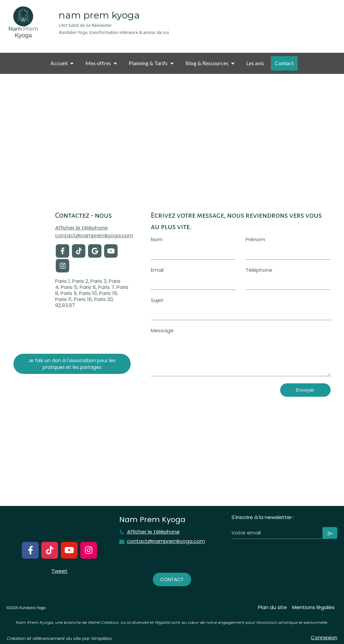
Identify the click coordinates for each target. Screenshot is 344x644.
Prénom (255, 239)
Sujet (157, 300)
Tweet (59, 571)
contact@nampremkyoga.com (94, 235)
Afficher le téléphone (81, 228)
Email (157, 270)
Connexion (324, 637)
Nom (157, 239)
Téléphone (259, 270)
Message (162, 330)
